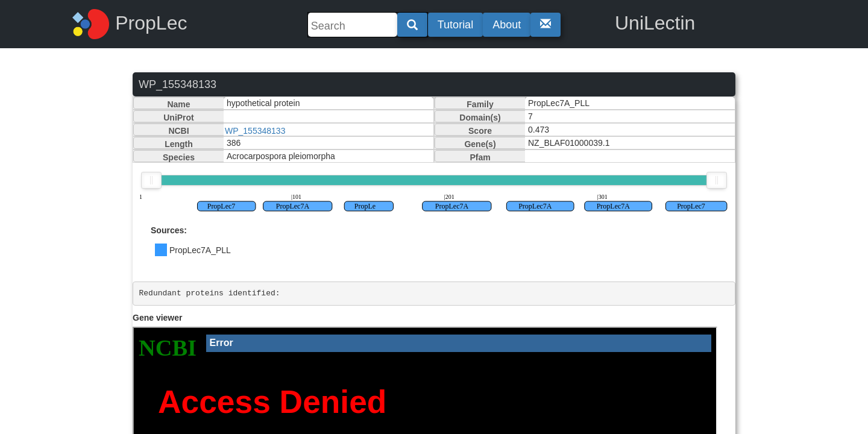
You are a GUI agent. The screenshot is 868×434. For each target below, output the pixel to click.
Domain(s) (480, 118)
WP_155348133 (255, 131)
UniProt (179, 118)
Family (480, 104)
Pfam (480, 157)
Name (178, 104)
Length (179, 144)
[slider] (151, 180)
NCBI (178, 131)
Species (179, 157)
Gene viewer (158, 318)
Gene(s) (480, 144)
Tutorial (455, 25)
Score (480, 131)
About (507, 25)
